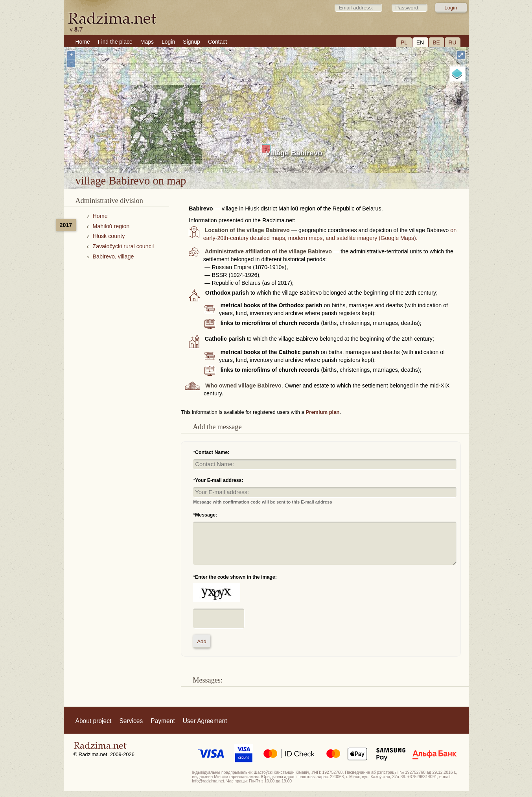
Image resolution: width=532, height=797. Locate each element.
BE (436, 42)
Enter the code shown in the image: (236, 577)
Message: (206, 515)
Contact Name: (212, 452)
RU (452, 42)
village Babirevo (294, 153)
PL (404, 42)
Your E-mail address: (219, 480)
